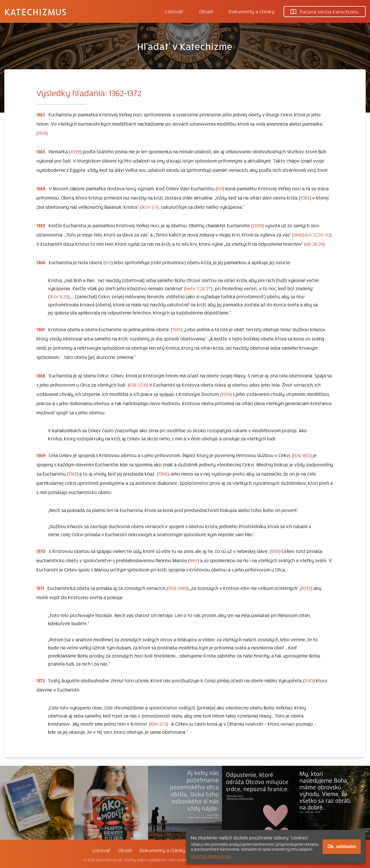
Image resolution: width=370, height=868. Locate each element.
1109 (226, 394)
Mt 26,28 (314, 244)
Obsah (206, 11)
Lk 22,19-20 (318, 234)
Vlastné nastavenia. (211, 856)
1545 (177, 329)
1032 (306, 588)
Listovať (174, 11)
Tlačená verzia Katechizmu (325, 12)
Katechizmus (36, 12)
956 (275, 551)
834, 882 (302, 455)
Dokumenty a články (251, 11)
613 (108, 262)
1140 (309, 680)
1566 (163, 474)
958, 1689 (178, 588)
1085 (305, 198)
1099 (75, 151)
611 (220, 188)
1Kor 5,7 (149, 207)
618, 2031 (138, 385)
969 (194, 560)
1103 (42, 133)
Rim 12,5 (158, 724)
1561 (73, 474)
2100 (257, 225)
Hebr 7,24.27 (198, 288)
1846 (298, 234)
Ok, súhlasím (342, 846)
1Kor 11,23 (59, 296)
